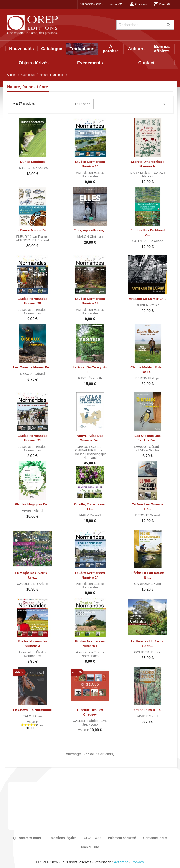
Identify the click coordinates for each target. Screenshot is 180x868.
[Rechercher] (145, 25)
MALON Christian (90, 237)
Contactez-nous (155, 838)
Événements (90, 63)
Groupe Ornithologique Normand (90, 456)
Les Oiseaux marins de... (33, 367)
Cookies (138, 862)
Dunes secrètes (33, 162)
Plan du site (90, 847)
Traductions (82, 49)
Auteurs (136, 49)
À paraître (111, 49)
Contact (146, 63)
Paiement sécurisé (122, 838)
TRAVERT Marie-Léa (32, 168)
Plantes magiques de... (33, 504)
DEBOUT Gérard (32, 374)
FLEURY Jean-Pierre (32, 237)
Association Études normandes (90, 174)
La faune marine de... (33, 230)
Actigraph (121, 862)
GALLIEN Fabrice (86, 721)
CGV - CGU (92, 838)
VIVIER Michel (32, 511)
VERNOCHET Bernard (32, 240)
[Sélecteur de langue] (116, 4)
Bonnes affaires (162, 49)
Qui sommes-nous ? (92, 4)
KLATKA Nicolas (148, 450)
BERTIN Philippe (148, 378)
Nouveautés (22, 49)
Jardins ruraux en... (148, 710)
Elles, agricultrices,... (90, 230)
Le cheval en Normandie (33, 710)
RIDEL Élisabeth (90, 378)
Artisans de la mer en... (148, 299)
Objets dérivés (34, 63)
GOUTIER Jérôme (148, 652)
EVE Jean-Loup (95, 723)
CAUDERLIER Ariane (148, 241)
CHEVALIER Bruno (90, 450)
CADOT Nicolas (154, 174)
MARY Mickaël (141, 173)
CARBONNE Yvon (148, 584)
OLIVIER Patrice (148, 305)
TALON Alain (32, 716)
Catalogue (52, 49)
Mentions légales (64, 838)
